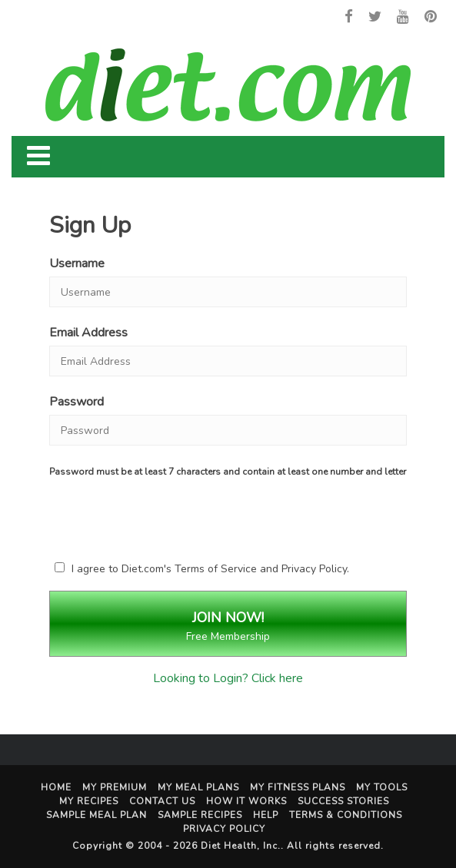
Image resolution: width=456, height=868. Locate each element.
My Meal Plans (198, 787)
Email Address (88, 333)
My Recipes (89, 801)
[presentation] (184, 516)
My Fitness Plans (298, 787)
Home (56, 787)
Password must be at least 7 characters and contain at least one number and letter (228, 472)
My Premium (115, 787)
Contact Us (162, 801)
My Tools (382, 787)
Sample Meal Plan (97, 815)
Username (77, 263)
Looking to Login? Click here (228, 678)
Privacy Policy (314, 569)
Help (266, 815)
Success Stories (343, 801)
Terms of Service (216, 569)
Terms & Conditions (346, 815)
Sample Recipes (200, 815)
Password (77, 402)
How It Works (246, 801)
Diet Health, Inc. (241, 846)
